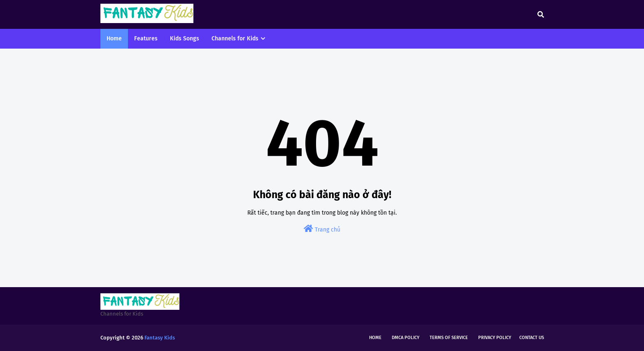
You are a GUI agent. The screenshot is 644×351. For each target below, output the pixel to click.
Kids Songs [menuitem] (185, 39)
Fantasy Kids (160, 338)
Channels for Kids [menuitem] (235, 39)
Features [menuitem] (146, 39)
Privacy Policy (495, 338)
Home (375, 338)
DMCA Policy (406, 338)
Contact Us (532, 338)
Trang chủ (322, 229)
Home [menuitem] (114, 39)
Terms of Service (449, 338)
